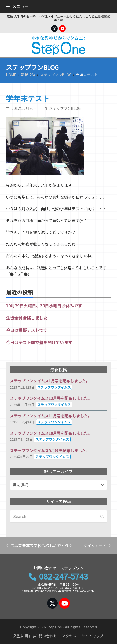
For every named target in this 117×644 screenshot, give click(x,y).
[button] (17, 6)
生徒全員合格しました (27, 318)
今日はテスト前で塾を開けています (39, 342)
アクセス (69, 636)
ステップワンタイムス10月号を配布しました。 (51, 433)
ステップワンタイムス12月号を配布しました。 (51, 398)
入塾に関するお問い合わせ (35, 636)
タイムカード (97, 546)
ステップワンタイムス (54, 387)
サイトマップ (92, 636)
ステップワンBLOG (65, 108)
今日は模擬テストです (27, 330)
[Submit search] (102, 516)
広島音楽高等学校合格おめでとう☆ (39, 546)
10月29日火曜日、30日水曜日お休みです (44, 306)
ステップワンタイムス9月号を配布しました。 (50, 450)
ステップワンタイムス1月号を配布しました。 (50, 381)
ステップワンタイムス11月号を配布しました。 (51, 416)
